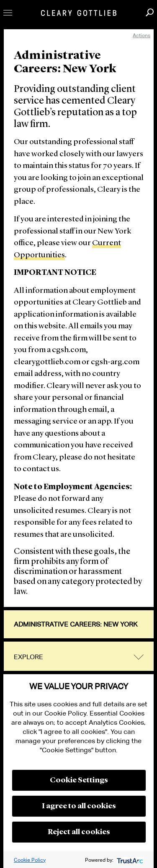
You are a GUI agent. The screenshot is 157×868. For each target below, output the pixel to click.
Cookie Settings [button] (79, 780)
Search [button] (150, 12)
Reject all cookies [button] (79, 832)
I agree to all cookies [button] (79, 806)
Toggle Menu (8, 13)
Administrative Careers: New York (76, 624)
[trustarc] (129, 860)
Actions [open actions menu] (142, 35)
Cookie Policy (30, 860)
